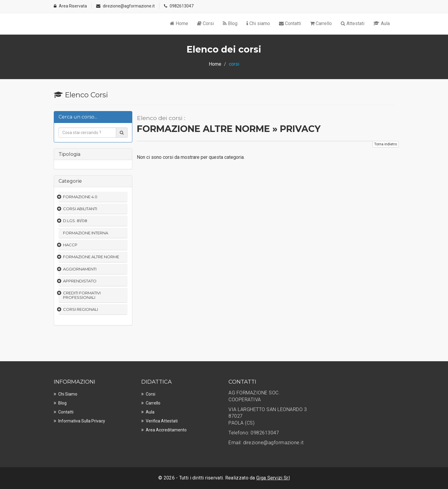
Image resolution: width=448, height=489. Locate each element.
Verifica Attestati (162, 421)
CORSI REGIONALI (80, 309)
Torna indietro (386, 144)
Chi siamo (258, 23)
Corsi (205, 23)
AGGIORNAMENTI (80, 269)
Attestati (353, 23)
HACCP (70, 245)
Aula (382, 23)
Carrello (321, 23)
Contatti (290, 23)
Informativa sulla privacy (82, 421)
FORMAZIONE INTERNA (86, 233)
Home (179, 23)
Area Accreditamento (166, 430)
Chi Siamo (68, 394)
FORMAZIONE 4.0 (80, 197)
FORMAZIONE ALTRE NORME (91, 257)
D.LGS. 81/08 (75, 221)
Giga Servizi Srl (273, 478)
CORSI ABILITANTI (80, 209)
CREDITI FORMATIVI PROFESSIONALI (82, 295)
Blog (230, 23)
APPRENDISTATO (80, 281)
